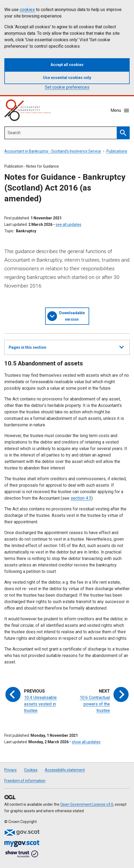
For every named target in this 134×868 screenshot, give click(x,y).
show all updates (86, 742)
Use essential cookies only (67, 78)
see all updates (68, 224)
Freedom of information (25, 781)
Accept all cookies (67, 65)
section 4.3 (81, 498)
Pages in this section (66, 349)
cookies (27, 10)
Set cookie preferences (67, 87)
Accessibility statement (65, 770)
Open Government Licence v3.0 (87, 804)
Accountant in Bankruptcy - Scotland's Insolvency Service (53, 151)
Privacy (11, 770)
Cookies (31, 770)
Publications (117, 151)
